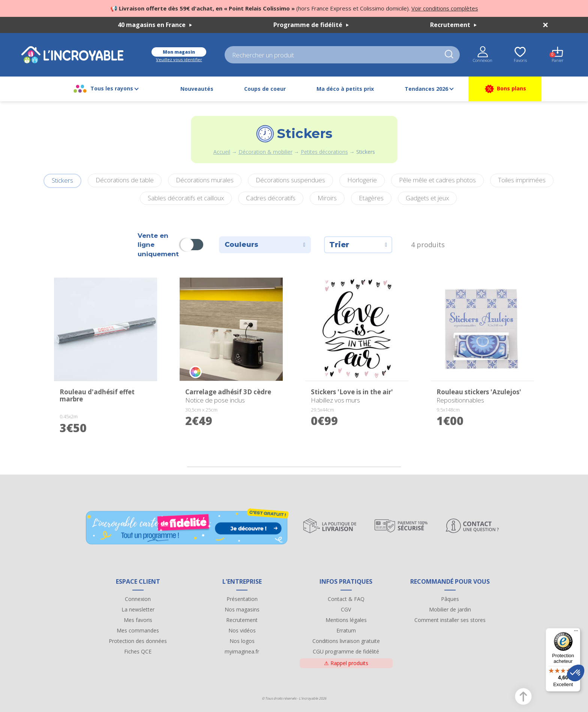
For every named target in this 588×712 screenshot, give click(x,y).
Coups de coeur (265, 89)
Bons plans (505, 89)
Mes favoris (138, 620)
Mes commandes (138, 630)
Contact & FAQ (346, 599)
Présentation (242, 599)
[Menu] (576, 632)
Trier (358, 245)
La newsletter (138, 609)
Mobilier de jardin (450, 609)
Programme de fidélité (311, 25)
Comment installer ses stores (450, 620)
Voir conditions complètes (445, 8)
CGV (346, 609)
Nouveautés (197, 89)
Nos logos (242, 641)
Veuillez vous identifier (179, 59)
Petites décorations (324, 152)
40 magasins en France (155, 25)
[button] (576, 673)
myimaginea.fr (242, 651)
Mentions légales (346, 620)
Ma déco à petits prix (345, 89)
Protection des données (138, 641)
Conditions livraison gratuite (346, 641)
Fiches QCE (138, 651)
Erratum (346, 630)
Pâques (450, 599)
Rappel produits (346, 663)
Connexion (138, 599)
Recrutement (453, 25)
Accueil (222, 152)
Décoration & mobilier (265, 152)
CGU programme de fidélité (346, 651)
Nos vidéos (242, 630)
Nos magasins (242, 609)
